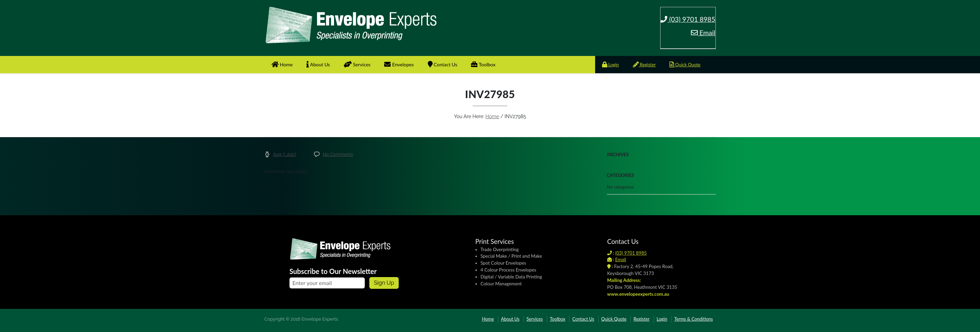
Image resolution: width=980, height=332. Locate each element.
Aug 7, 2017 (285, 154)
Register (644, 65)
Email (703, 33)
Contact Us (443, 64)
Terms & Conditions (694, 319)
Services (357, 64)
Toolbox (483, 64)
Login (611, 65)
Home (282, 64)
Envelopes (399, 64)
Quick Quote (685, 65)
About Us (318, 64)
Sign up (384, 283)
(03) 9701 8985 (688, 19)
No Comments (338, 154)
